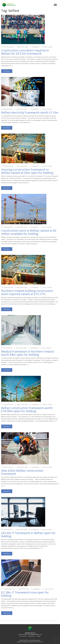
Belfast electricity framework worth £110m (30, 112)
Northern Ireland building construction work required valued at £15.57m (27, 292)
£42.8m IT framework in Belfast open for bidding (28, 535)
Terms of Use (23, 636)
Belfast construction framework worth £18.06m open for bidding (27, 410)
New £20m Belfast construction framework (22, 472)
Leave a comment (48, 47)
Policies (39, 636)
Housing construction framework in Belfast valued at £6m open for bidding (27, 171)
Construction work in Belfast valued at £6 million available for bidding (29, 232)
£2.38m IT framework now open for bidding (25, 594)
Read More (7, 71)
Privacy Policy (31, 636)
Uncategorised (35, 47)
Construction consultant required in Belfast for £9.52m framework (25, 52)
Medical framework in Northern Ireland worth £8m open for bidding (28, 353)
